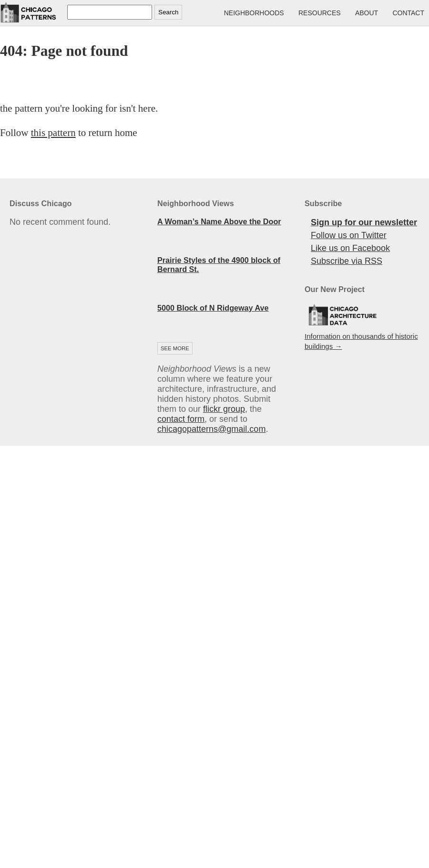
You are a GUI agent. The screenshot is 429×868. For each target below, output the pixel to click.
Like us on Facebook (350, 248)
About (367, 13)
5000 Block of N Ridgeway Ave (213, 308)
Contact (408, 13)
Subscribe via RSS (347, 261)
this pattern (53, 133)
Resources (320, 13)
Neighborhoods (254, 13)
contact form (181, 419)
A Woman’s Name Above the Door (219, 221)
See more (175, 348)
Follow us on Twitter (349, 235)
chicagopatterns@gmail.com (211, 429)
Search (168, 12)
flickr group (224, 409)
